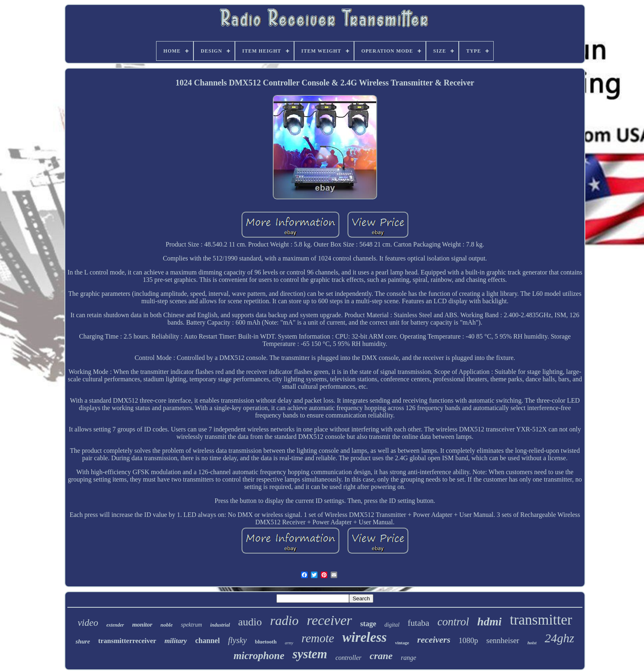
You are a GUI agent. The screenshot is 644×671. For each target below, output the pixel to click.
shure (83, 641)
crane (381, 656)
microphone (259, 656)
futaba (419, 623)
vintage (402, 643)
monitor (142, 625)
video (88, 623)
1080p (468, 640)
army (289, 643)
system (310, 654)
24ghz (559, 638)
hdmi (489, 621)
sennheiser (503, 640)
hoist (532, 643)
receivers (434, 640)
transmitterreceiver (127, 641)
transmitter (541, 620)
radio (284, 620)
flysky (237, 640)
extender (115, 625)
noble (167, 625)
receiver (329, 620)
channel (207, 641)
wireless (364, 637)
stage (368, 624)
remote (318, 638)
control (453, 622)
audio (250, 622)
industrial (220, 625)
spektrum (191, 625)
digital (392, 625)
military (176, 641)
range (408, 658)
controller (348, 658)
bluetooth (266, 642)
